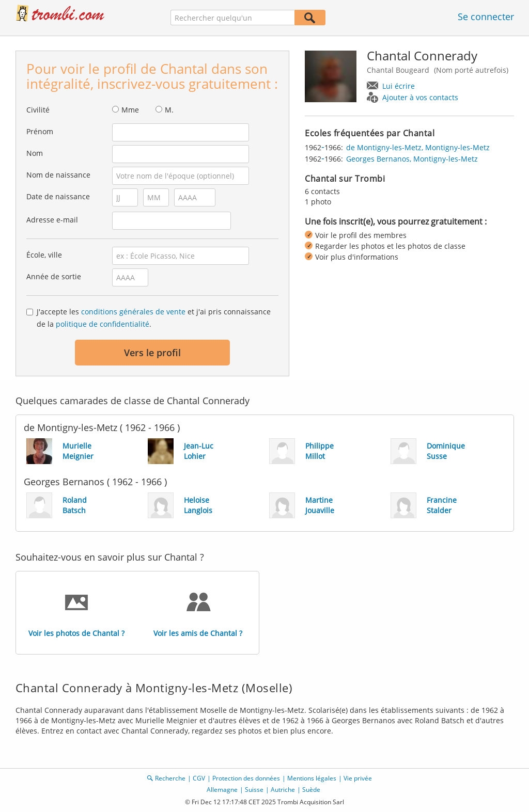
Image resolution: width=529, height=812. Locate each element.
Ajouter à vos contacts (420, 97)
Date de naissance (58, 196)
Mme (130, 110)
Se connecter (486, 17)
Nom (35, 153)
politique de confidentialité (103, 324)
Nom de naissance (58, 175)
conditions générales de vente (133, 312)
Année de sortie (54, 276)
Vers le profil (152, 353)
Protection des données (246, 778)
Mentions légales (312, 778)
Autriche (283, 790)
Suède (311, 790)
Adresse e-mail (52, 220)
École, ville (44, 255)
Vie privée (358, 778)
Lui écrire (399, 86)
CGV (199, 778)
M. (169, 110)
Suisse (254, 790)
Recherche (170, 778)
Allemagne (222, 790)
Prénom (40, 131)
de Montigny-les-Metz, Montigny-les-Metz (418, 147)
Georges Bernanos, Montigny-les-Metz (412, 159)
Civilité (38, 110)
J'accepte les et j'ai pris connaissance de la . (154, 318)
